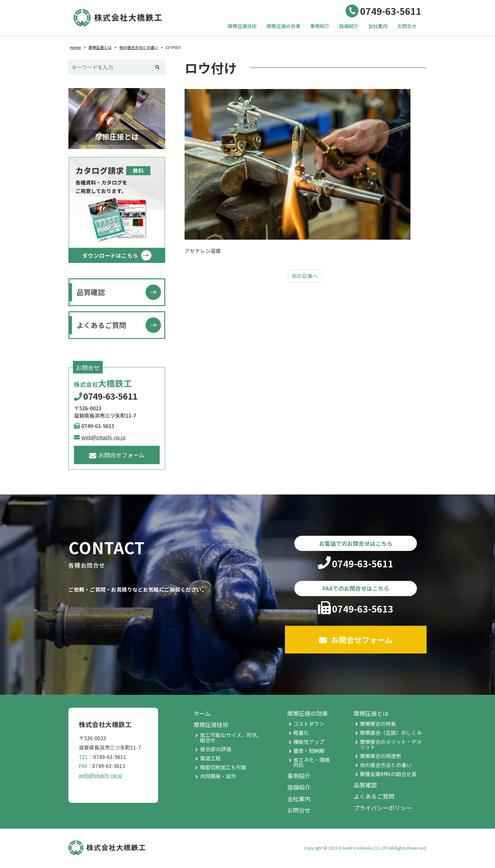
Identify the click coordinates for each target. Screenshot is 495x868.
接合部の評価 (216, 750)
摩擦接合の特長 (378, 725)
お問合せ (407, 26)
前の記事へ (305, 276)
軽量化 (301, 734)
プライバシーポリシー (383, 809)
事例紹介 (320, 26)
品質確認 (91, 292)
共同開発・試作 (218, 777)
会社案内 (378, 26)
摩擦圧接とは (371, 714)
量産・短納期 (309, 752)
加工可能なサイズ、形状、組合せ (231, 739)
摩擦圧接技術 (242, 26)
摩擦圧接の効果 (283, 26)
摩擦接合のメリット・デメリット (391, 745)
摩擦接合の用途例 (380, 757)
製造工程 (210, 759)
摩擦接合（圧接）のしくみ (391, 734)
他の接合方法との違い (386, 766)
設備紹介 (349, 26)
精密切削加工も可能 (223, 768)
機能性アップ (309, 743)
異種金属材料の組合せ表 (388, 775)
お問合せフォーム (117, 455)
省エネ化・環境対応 (311, 763)
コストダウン (309, 725)
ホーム (202, 714)
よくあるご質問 (101, 325)
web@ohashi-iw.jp (100, 437)
